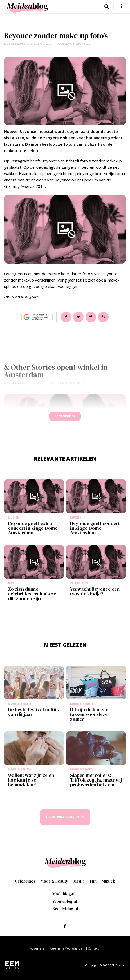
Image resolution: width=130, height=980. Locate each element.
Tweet (78, 317)
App (103, 317)
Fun (93, 881)
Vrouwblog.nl (65, 901)
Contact (93, 948)
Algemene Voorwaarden (67, 948)
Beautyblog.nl (65, 909)
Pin (91, 317)
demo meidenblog (78, 44)
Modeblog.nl (64, 894)
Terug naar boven (62, 817)
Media (79, 881)
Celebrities (25, 881)
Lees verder (65, 416)
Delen (66, 317)
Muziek (108, 881)
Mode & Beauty (15, 44)
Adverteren (38, 948)
